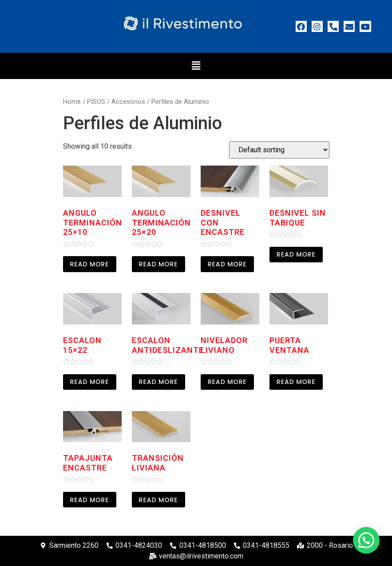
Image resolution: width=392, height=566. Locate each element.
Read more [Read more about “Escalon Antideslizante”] (158, 382)
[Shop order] (279, 150)
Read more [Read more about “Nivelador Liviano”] (227, 382)
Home (72, 102)
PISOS (96, 102)
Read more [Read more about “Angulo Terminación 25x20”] (158, 264)
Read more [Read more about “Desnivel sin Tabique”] (296, 254)
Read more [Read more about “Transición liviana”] (158, 500)
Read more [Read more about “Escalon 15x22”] (90, 382)
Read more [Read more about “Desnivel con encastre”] (227, 264)
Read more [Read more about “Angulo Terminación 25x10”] (90, 264)
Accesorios (128, 102)
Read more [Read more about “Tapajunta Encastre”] (90, 500)
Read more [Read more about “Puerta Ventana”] (296, 382)
